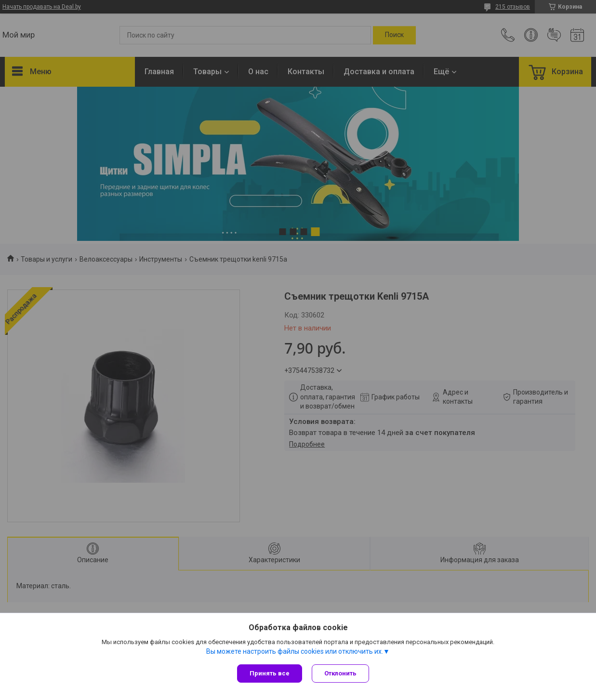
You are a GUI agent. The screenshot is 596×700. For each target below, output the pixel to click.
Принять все (270, 673)
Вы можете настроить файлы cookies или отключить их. (295, 651)
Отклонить (340, 673)
